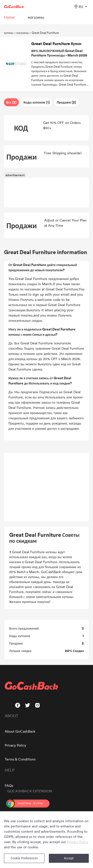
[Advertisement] (47, 487)
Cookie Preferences (24, 858)
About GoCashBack (20, 731)
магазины (23, 33)
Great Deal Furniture (45, 33)
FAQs (9, 786)
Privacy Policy (15, 745)
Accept (69, 858)
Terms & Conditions (20, 759)
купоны (9, 33)
